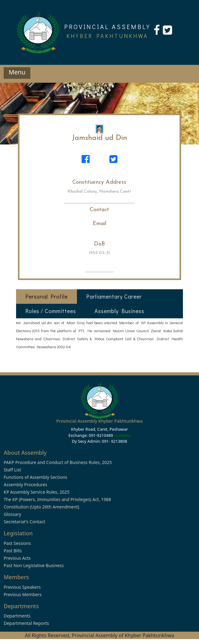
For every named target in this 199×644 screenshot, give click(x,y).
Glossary (12, 514)
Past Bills (13, 551)
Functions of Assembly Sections (36, 477)
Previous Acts (17, 558)
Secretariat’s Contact (24, 522)
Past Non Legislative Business (34, 565)
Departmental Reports (26, 623)
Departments (17, 616)
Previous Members (23, 594)
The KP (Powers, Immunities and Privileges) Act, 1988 (57, 499)
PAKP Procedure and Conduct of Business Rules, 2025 (58, 462)
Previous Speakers (22, 587)
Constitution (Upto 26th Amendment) (41, 507)
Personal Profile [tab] (47, 296)
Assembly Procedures (25, 485)
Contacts (122, 435)
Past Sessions (17, 543)
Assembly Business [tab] (119, 311)
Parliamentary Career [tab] (114, 296)
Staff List (13, 470)
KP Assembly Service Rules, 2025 (36, 492)
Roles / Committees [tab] (51, 311)
